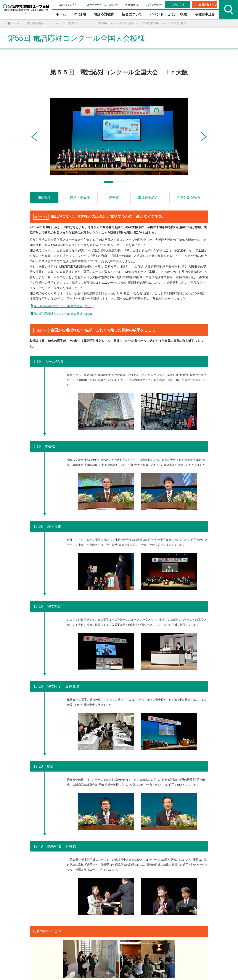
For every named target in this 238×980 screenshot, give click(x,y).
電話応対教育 (104, 14)
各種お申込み (205, 14)
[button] (34, 137)
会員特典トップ (208, 5)
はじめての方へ (68, 5)
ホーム (61, 14)
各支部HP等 (132, 5)
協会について (132, 14)
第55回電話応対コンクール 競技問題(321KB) (64, 306)
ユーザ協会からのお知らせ (102, 5)
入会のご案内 (179, 5)
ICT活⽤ (80, 14)
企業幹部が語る (189, 197)
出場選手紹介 (148, 197)
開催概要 (44, 197)
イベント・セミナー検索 (168, 14)
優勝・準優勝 (80, 197)
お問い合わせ (154, 5)
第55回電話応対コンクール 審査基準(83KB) (63, 314)
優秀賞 (114, 197)
